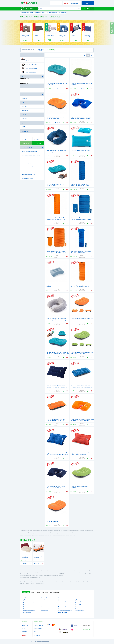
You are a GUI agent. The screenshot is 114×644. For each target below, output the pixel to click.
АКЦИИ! (66, 3)
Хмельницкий (27, 582)
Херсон (70, 580)
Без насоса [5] (25, 90)
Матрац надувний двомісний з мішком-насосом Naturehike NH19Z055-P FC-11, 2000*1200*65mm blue (81, 219)
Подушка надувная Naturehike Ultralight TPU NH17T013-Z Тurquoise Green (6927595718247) (82, 354)
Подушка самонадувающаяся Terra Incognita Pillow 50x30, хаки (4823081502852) (38, 38)
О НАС (36, 632)
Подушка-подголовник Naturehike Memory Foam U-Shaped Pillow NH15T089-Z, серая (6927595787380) (57, 320)
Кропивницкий (38, 582)
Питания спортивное (80, 611)
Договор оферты (45, 641)
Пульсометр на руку (62, 613)
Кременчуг (58, 582)
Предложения (57, 592)
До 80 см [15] (25, 119)
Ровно (32, 582)
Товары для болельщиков (27, 179)
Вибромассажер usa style (29, 603)
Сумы (21, 582)
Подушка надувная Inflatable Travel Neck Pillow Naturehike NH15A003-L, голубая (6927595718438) (81, 118)
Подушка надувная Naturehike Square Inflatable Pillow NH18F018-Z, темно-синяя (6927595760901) (57, 387)
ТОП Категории (26, 592)
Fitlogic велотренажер (46, 607)
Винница (65, 580)
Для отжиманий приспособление (65, 597)
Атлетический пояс (79, 609)
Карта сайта (38, 641)
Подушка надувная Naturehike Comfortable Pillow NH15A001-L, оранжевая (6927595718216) (82, 454)
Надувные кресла (29, 72)
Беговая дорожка (62, 605)
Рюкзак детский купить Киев (28, 175)
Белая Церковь (79, 582)
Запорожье (43, 580)
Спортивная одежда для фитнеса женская (31, 155)
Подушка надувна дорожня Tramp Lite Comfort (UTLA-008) (26, 37)
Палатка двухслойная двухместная (66, 607)
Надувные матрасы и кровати (30, 59)
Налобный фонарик (80, 605)
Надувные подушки (29, 68)
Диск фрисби (61, 599)
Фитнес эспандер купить (27, 163)
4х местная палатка (45, 601)
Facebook (74, 626)
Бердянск (27, 584)
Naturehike (24, 81)
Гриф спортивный (27, 605)
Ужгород (32, 584)
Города (33, 592)
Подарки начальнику (80, 603)
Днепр (34, 580)
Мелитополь (89, 582)
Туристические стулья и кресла (65, 611)
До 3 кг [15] (24, 98)
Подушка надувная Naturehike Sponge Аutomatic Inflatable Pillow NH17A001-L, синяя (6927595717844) (82, 387)
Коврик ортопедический (27, 167)
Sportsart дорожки (79, 601)
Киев (21, 580)
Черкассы (85, 580)
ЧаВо (51, 592)
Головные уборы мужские (29, 611)
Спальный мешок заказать (28, 159)
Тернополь (72, 582)
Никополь (22, 584)
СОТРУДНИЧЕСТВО (39, 625)
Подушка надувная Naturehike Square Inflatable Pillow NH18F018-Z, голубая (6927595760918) (80, 152)
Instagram (74, 630)
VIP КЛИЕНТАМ (38, 629)
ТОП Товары (45, 592)
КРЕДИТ (24, 635)
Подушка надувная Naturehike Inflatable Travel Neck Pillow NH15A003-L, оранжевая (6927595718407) (82, 421)
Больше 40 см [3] (26, 110)
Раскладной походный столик (30, 609)
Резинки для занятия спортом (47, 599)
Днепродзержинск (46, 582)
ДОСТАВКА (25, 625)
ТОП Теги (38, 592)
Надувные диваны (29, 64)
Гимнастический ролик (46, 605)
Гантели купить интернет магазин (29, 151)
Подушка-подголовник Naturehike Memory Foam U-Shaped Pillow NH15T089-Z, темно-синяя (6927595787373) (57, 152)
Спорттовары (78, 607)
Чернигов (80, 580)
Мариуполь (60, 580)
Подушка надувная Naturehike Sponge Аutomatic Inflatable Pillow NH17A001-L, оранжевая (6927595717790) (56, 421)
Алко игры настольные (80, 597)
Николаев (54, 580)
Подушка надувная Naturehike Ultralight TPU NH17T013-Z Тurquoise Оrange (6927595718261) (82, 320)
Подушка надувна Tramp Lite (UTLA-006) (87, 37)
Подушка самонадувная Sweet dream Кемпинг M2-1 (75, 37)
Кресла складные (44, 597)
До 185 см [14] (25, 127)
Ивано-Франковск (65, 582)
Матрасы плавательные (29, 601)
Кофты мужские (27, 607)
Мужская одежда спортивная (64, 609)
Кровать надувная (27, 613)
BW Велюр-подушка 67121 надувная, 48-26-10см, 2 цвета (26, 556)
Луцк (84, 582)
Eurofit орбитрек (44, 603)
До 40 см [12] (25, 106)
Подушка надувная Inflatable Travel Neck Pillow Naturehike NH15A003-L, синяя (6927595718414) (56, 488)
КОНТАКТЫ (37, 635)
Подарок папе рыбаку (45, 609)
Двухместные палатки (80, 599)
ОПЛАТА (24, 629)
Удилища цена (25, 171)
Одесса (30, 580)
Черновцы (53, 582)
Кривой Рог (49, 580)
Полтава (75, 580)
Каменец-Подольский (40, 584)
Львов (38, 580)
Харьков (25, 580)
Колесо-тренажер (44, 611)
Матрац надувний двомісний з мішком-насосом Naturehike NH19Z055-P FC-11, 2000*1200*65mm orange (56, 253)
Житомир (90, 580)
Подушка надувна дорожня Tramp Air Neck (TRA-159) (63, 37)
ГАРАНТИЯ (25, 632)
